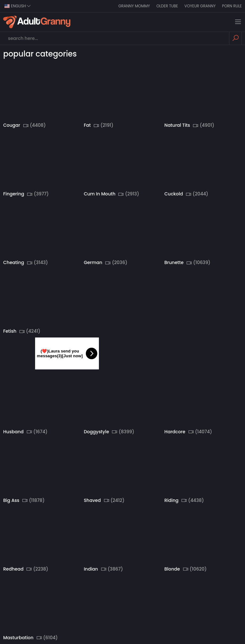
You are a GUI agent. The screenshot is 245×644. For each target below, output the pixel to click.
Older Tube (167, 6)
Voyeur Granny (200, 6)
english (18, 6)
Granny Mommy (134, 6)
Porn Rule (232, 6)
